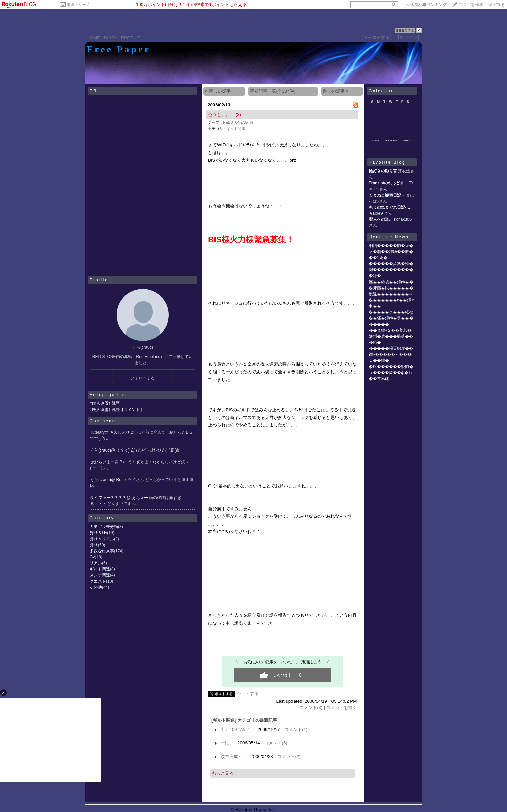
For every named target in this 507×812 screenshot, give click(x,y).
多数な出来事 (102, 551)
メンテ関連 (100, 575)
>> (426, 5)
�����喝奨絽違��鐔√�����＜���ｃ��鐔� (391, 354)
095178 (405, 30)
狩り (94, 545)
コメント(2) (289, 756)
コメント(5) (276, 743)
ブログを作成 (471, 5)
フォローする (143, 378)
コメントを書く (341, 707)
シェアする (248, 694)
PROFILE (131, 38)
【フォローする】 (377, 37)
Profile (99, 280)
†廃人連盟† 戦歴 (105, 403)
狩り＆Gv (98, 533)
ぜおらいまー (102, 462)
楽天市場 (496, 5)
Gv (92, 557)
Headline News (389, 237)
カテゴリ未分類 (104, 527)
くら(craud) (101, 450)
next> (406, 141)
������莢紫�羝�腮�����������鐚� (391, 270)
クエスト (98, 581)
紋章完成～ (231, 756)
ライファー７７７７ (108, 498)
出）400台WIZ (235, 730)
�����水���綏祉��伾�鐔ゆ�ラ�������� (391, 318)
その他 (96, 587)
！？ (121, 450)
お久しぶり (120, 432)
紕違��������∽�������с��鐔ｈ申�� (392, 300)
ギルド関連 (100, 569)
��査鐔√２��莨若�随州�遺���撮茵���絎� (391, 336)
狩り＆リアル (102, 539)
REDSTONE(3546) (238, 122)
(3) (238, 114)
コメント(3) (311, 707)
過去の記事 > (336, 91)
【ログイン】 (408, 37)
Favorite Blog (387, 162)
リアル (96, 563)
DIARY (111, 38)
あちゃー (140, 498)
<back (376, 141)
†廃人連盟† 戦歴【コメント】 (117, 410)
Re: (120, 480)
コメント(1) (296, 730)
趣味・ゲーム (79, 5)
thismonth (391, 141)
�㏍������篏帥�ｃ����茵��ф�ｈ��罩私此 (391, 373)
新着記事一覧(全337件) (272, 91)
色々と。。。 (221, 114)
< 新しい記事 (218, 91)
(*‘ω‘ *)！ (128, 462)
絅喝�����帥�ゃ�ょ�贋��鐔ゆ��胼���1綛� (391, 252)
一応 (225, 743)
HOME (93, 38)
